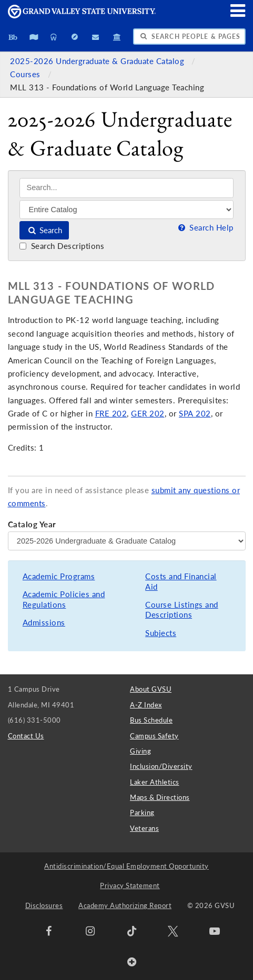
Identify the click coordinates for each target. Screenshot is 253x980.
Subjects (161, 633)
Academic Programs (59, 576)
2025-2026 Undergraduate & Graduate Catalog (98, 61)
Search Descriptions (62, 246)
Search (44, 230)
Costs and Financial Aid (181, 582)
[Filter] (126, 210)
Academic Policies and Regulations (64, 600)
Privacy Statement (130, 885)
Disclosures (44, 905)
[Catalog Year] (127, 541)
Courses (26, 74)
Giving (140, 751)
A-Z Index (146, 705)
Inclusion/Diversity (161, 766)
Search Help (205, 228)
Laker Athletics (155, 782)
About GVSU (151, 689)
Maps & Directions (160, 797)
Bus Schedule (151, 720)
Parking (142, 812)
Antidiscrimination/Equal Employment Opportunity (126, 866)
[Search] (126, 188)
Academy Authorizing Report (125, 905)
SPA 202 (195, 414)
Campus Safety (154, 736)
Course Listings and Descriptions (182, 610)
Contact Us (26, 736)
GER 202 (148, 414)
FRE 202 (111, 414)
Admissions (44, 623)
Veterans (144, 828)
